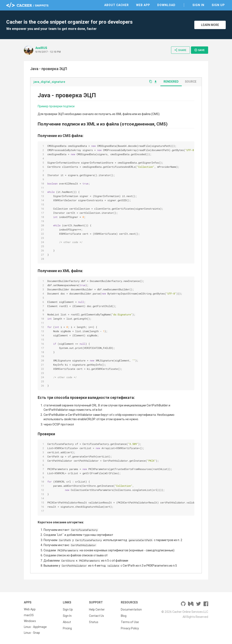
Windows (30, 621)
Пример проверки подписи (56, 106)
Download (166, 5)
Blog (124, 615)
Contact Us (96, 615)
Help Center (97, 609)
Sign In (198, 5)
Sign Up (218, 5)
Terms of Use (130, 621)
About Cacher (117, 5)
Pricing (67, 627)
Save (199, 50)
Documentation (131, 609)
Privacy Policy (130, 627)
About (67, 621)
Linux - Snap (32, 633)
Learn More (210, 25)
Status (94, 621)
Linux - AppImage (35, 627)
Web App (143, 5)
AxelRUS (41, 48)
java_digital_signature (49, 82)
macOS (29, 615)
